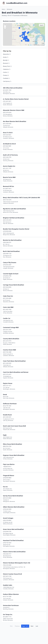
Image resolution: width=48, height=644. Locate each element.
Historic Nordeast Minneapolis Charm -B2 (17, 563)
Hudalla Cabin (8, 585)
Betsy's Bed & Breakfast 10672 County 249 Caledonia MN (21, 198)
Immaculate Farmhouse (11, 605)
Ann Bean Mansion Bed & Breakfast (15, 121)
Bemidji (6, 60)
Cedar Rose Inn (8, 296)
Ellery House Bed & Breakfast (12, 444)
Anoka (6, 57)
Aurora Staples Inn (9, 166)
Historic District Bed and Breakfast (14, 552)
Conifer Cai (7, 318)
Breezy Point (7, 66)
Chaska (6, 75)
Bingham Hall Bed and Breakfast (14, 218)
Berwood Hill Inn (8, 186)
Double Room (7, 415)
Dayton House (8, 383)
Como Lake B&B (8, 307)
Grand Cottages (8, 518)
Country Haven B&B (9, 350)
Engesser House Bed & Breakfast (14, 455)
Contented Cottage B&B (11, 327)
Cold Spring (7, 81)
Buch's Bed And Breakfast (11, 251)
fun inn (5, 487)
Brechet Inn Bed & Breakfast (12, 240)
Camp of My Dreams (10, 262)
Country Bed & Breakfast (11, 339)
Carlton (6, 72)
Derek (5, 395)
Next (32, 626)
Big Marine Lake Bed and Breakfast (14, 209)
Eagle (5, 435)
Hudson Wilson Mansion (11, 594)
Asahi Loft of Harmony (10, 155)
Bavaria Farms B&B (9, 177)
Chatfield (6, 78)
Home (3, 9)
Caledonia (7, 69)
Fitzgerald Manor (9, 475)
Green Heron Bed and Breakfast (13, 529)
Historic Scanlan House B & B (12, 574)
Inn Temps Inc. (8, 614)
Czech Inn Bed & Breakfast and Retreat (16, 372)
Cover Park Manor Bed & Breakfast (14, 361)
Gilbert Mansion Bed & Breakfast (14, 507)
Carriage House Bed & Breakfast (13, 285)
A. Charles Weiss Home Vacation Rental (16, 99)
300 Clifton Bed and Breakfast (13, 88)
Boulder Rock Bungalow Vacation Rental (16, 229)
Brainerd (6, 63)
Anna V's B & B (8, 133)
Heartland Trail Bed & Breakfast (13, 540)
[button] (28, 41)
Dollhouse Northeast (10, 404)
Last (37, 626)
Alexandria (7, 54)
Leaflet (30, 45)
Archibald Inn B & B (9, 144)
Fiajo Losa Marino (9, 464)
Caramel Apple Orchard (11, 274)
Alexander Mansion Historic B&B (14, 110)
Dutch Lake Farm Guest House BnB (14, 426)
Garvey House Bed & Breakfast (13, 496)
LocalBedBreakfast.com (17, 3)
